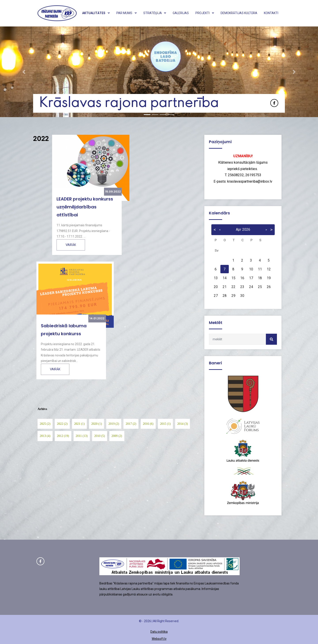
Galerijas (181, 13)
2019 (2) (114, 424)
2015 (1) (165, 424)
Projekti (205, 13)
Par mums (127, 13)
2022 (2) (62, 424)
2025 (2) (45, 424)
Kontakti (271, 13)
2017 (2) (131, 424)
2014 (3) (183, 424)
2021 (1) (79, 424)
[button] (24, 72)
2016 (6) (148, 424)
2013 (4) (45, 436)
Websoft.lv (159, 639)
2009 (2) (117, 436)
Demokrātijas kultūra (239, 13)
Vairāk (71, 245)
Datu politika (159, 632)
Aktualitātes (96, 13)
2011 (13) (82, 436)
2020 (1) (97, 424)
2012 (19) (63, 436)
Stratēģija (155, 13)
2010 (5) (100, 436)
